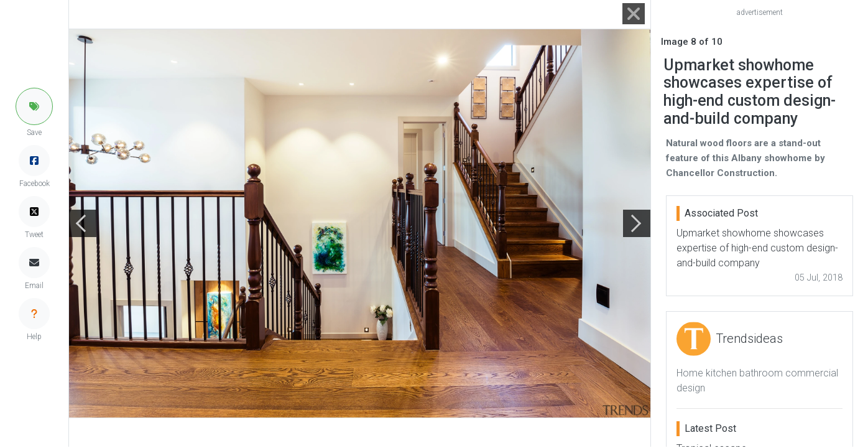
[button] (34, 106)
